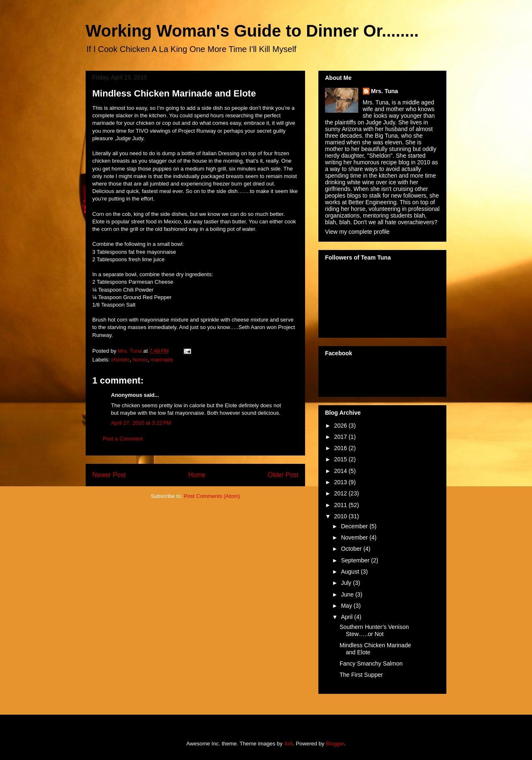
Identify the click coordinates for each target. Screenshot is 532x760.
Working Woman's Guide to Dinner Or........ (252, 31)
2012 (341, 493)
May (347, 606)
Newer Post (109, 475)
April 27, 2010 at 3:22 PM (141, 423)
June (348, 594)
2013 (341, 482)
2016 (341, 448)
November (355, 537)
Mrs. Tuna (385, 91)
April (347, 617)
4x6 (288, 744)
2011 (341, 505)
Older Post (283, 475)
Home (197, 475)
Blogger (335, 744)
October (352, 549)
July (347, 583)
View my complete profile (357, 232)
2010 (341, 516)
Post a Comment (123, 439)
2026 (341, 426)
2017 (341, 437)
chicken (121, 360)
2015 (341, 459)
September (356, 560)
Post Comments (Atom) (212, 496)
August (351, 572)
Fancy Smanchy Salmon (371, 663)
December (355, 526)
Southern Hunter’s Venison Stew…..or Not (374, 630)
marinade (162, 360)
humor (140, 360)
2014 (341, 471)
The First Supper (361, 675)
